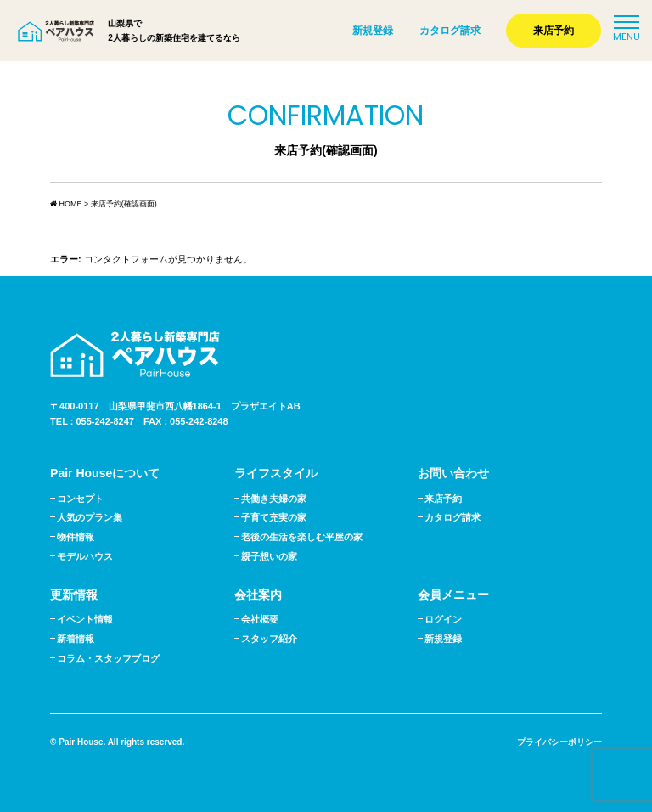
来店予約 (554, 31)
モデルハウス (85, 556)
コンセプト (80, 499)
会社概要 (260, 619)
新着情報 (76, 639)
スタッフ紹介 (269, 639)
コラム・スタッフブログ (108, 658)
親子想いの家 (269, 556)
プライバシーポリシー (559, 742)
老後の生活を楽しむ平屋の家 (302, 537)
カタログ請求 (450, 31)
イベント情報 (85, 619)
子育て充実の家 (274, 517)
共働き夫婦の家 (274, 499)
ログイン (443, 619)
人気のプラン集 (90, 517)
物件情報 (76, 537)
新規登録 (373, 31)
